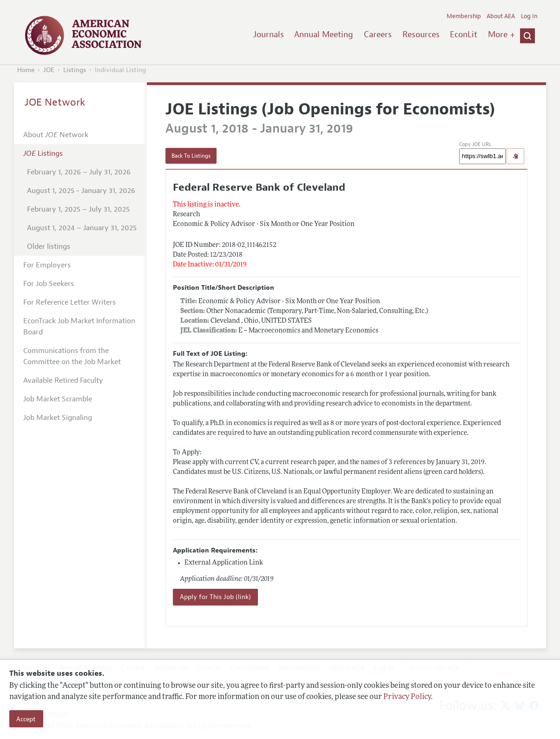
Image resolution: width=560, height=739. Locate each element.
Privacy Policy (407, 697)
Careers (378, 34)
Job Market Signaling (58, 418)
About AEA (501, 16)
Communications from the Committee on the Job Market (72, 356)
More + (501, 34)
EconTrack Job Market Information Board (79, 326)
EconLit (464, 34)
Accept (26, 719)
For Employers (47, 265)
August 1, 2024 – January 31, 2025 (82, 228)
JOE (49, 70)
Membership (464, 16)
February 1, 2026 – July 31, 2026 (79, 172)
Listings (75, 70)
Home (26, 70)
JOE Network (55, 102)
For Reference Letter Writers (69, 302)
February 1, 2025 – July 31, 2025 (78, 209)
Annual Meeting (324, 34)
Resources (421, 34)
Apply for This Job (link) (215, 597)
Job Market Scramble (58, 399)
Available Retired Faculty (63, 380)
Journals (269, 34)
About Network (56, 135)
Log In (529, 16)
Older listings (49, 246)
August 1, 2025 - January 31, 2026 (81, 191)
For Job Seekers (49, 284)
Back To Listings (191, 156)
